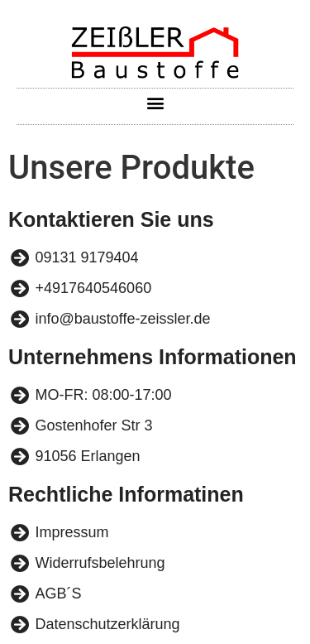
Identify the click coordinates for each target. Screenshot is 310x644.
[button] (155, 102)
